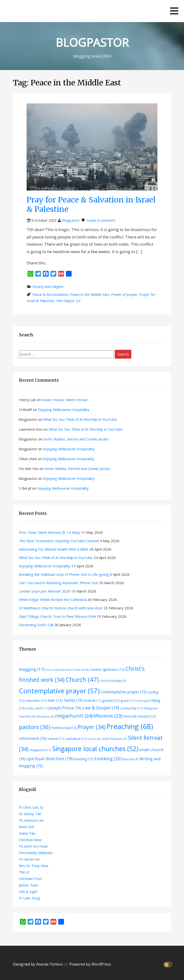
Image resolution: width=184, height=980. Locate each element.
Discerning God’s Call (36, 625)
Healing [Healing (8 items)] (143, 701)
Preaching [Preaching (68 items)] (130, 726)
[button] (174, 11)
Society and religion (48, 287)
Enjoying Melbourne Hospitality (64, 410)
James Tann (29, 885)
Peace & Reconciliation (50, 294)
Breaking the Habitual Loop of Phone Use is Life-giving (64, 574)
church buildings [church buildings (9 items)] (113, 681)
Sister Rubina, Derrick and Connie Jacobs (76, 439)
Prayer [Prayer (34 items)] (92, 727)
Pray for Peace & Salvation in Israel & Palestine (91, 204)
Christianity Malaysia (36, 853)
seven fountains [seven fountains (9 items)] (114, 739)
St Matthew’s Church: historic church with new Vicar (61, 608)
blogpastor (71, 220)
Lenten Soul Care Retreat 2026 (45, 591)
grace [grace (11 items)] (128, 701)
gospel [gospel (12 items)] (111, 700)
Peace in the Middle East (90, 294)
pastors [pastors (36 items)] (35, 727)
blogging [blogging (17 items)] (32, 669)
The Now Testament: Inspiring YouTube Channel (59, 541)
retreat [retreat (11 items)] (56, 739)
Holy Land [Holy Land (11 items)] (37, 708)
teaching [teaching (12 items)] (84, 759)
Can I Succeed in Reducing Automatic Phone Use (58, 583)
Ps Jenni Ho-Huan (33, 846)
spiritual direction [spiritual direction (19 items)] (50, 759)
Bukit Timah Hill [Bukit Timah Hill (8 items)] (77, 670)
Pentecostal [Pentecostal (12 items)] (64, 728)
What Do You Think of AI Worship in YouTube (80, 419)
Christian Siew (30, 840)
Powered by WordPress (90, 964)
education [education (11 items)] (36, 701)
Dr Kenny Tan (30, 814)
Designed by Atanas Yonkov (38, 964)
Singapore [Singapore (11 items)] (40, 750)
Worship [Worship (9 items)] (131, 759)
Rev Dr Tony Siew (34, 866)
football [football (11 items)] (92, 701)
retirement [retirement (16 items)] (33, 738)
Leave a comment (101, 220)
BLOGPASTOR (92, 43)
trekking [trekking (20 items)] (108, 758)
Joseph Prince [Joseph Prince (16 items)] (65, 708)
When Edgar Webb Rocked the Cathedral (53, 600)
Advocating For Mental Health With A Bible (54, 549)
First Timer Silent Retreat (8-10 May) (49, 532)
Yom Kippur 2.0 (68, 301)
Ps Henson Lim (31, 820)
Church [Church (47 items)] (82, 679)
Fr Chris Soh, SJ (31, 807)
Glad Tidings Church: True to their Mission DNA (57, 616)
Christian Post (30, 879)
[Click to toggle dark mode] (169, 964)
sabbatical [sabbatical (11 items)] (76, 739)
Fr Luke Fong (29, 898)
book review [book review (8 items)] (55, 670)
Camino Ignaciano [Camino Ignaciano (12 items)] (107, 669)
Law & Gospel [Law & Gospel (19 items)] (101, 708)
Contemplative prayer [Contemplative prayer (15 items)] (124, 692)
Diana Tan (27, 833)
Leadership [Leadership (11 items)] (132, 708)
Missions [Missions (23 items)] (108, 716)
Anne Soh (26, 827)
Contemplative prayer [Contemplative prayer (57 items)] (59, 691)
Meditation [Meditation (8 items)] (45, 717)
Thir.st (24, 872)
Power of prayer (124, 294)
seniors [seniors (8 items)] (94, 739)
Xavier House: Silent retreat (65, 400)
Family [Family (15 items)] (73, 700)
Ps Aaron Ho (29, 859)
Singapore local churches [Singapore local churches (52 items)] (95, 749)
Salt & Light (28, 891)
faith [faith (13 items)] (55, 700)
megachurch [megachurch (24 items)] (74, 716)
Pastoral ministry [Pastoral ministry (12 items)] (140, 716)
